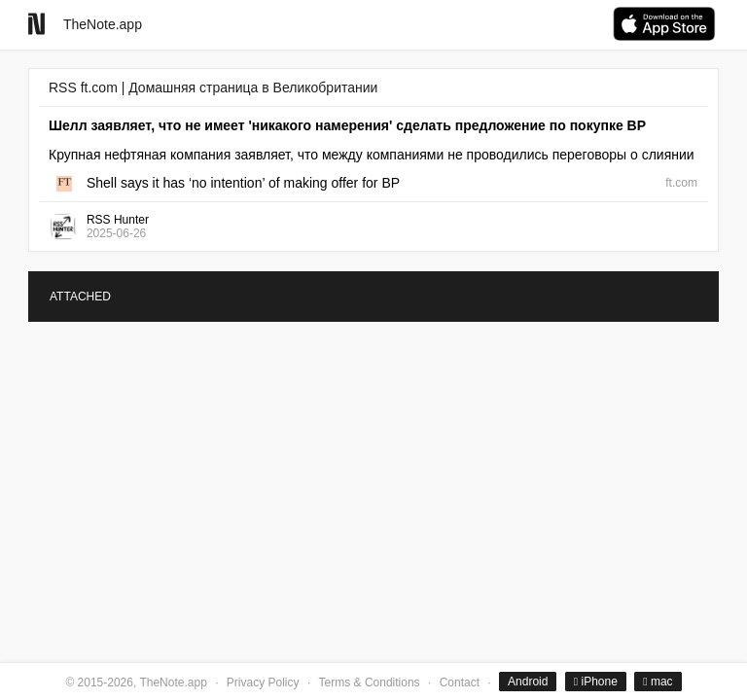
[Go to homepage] (36, 24)
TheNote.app (103, 24)
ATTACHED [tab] (80, 297)
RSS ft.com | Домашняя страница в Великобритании (213, 87)
